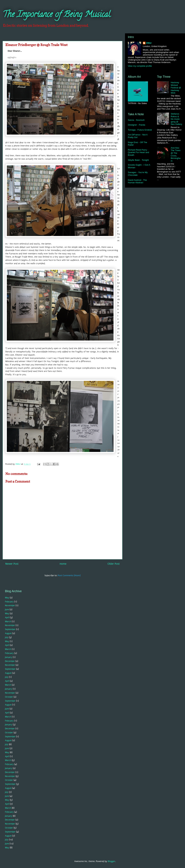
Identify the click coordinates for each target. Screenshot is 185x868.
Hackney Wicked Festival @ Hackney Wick (176, 88)
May (7, 598)
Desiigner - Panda (136, 125)
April (7, 617)
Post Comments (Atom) (69, 575)
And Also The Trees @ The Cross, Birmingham (176, 154)
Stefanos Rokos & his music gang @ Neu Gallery (176, 119)
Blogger (111, 861)
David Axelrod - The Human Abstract (137, 181)
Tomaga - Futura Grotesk (140, 130)
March (8, 621)
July (7, 637)
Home (63, 564)
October (9, 697)
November (10, 605)
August (8, 633)
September (10, 629)
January (9, 657)
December (10, 661)
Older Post (114, 564)
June (7, 609)
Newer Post (12, 564)
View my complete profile (140, 66)
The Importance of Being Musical (57, 15)
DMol (149, 43)
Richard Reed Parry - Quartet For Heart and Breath (138, 152)
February (9, 602)
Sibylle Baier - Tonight (138, 160)
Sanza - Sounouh (136, 120)
